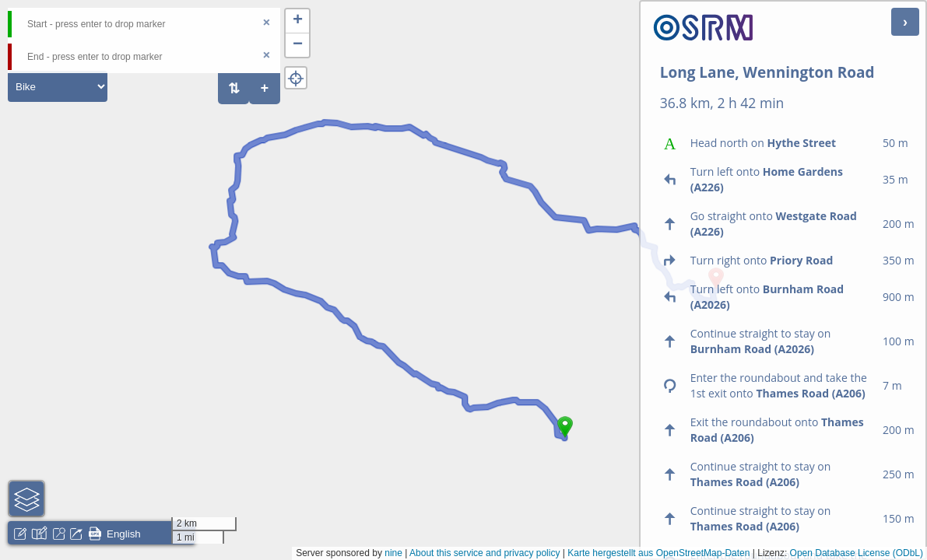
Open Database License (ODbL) (857, 553)
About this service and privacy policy (485, 553)
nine (393, 553)
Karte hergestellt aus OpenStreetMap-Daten (658, 553)
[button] (565, 438)
